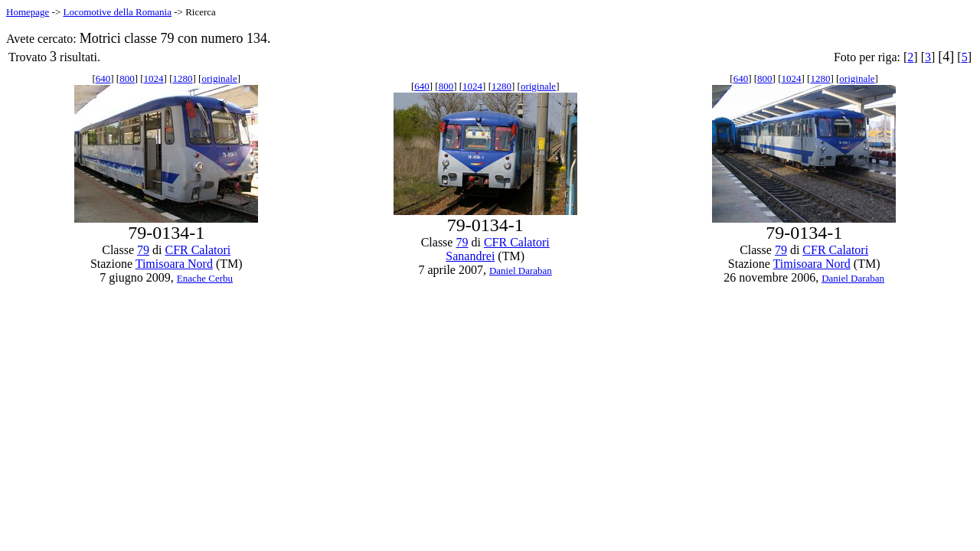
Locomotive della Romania (117, 12)
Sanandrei (470, 256)
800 (127, 78)
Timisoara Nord (174, 264)
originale (219, 78)
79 (143, 250)
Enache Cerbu (205, 278)
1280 (183, 78)
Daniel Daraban (521, 271)
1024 (154, 78)
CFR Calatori (198, 250)
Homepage (28, 12)
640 (103, 78)
